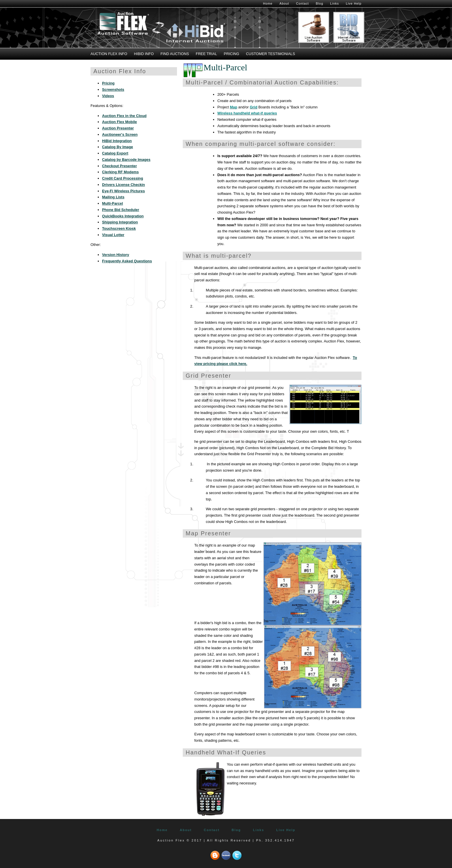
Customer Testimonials (270, 54)
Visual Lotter (113, 235)
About (284, 3)
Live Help (354, 3)
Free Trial (206, 54)
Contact (302, 3)
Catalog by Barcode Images (126, 160)
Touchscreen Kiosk (119, 228)
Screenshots (113, 90)
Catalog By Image (117, 147)
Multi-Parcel (113, 203)
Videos (108, 96)
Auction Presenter (118, 128)
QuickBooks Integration (123, 216)
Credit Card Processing (123, 178)
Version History (116, 255)
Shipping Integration (120, 222)
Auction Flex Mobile (119, 122)
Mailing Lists (113, 197)
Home (268, 3)
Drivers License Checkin (124, 185)
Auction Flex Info (109, 54)
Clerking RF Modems (120, 172)
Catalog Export (115, 153)
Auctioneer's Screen (120, 134)
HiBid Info (144, 54)
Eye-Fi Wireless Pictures (124, 191)
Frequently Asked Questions (127, 261)
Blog (319, 3)
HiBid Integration (117, 141)
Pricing (231, 54)
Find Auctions (175, 54)
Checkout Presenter (119, 166)
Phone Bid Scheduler (121, 210)
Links (334, 3)
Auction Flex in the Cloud (124, 116)
